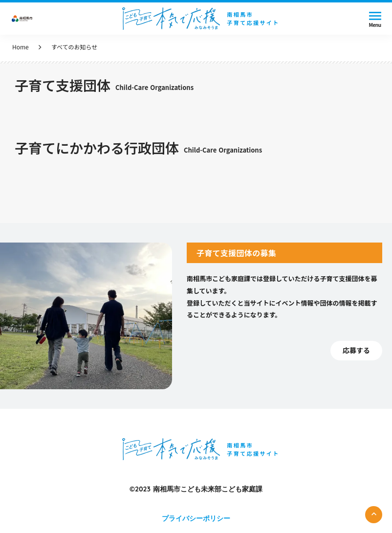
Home (21, 47)
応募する (356, 350)
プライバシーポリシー (196, 518)
